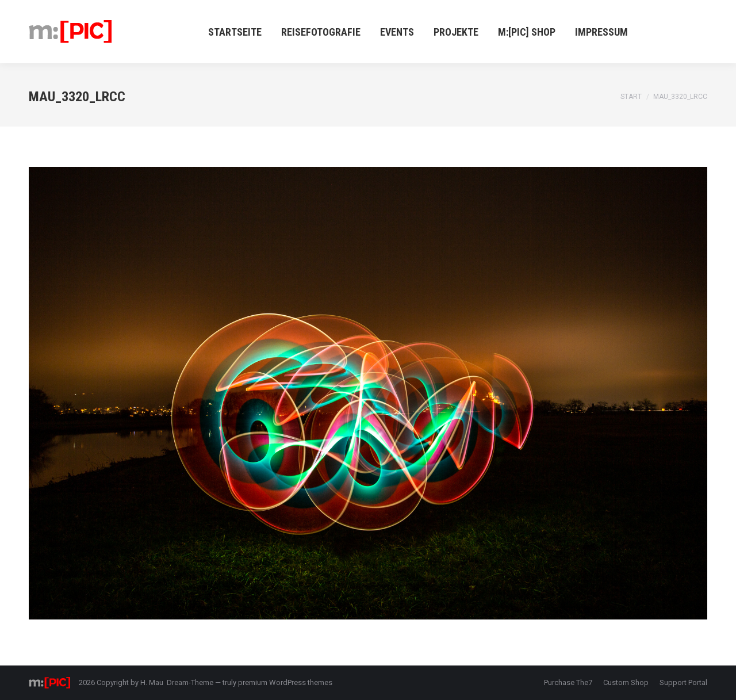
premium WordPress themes (285, 682)
